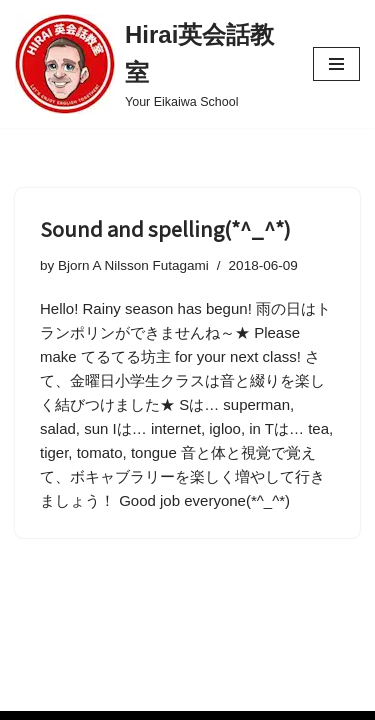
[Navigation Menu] (336, 64)
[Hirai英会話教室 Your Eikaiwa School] (149, 64)
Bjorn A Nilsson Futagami (133, 265)
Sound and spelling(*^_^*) (165, 228)
